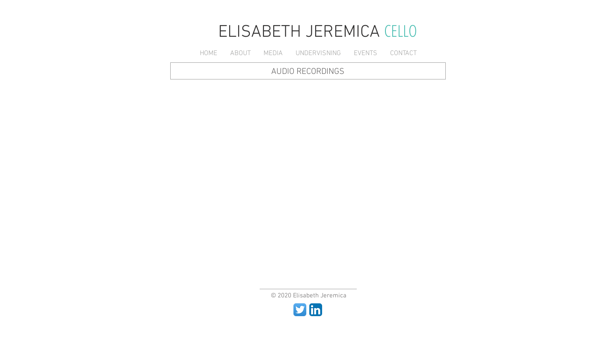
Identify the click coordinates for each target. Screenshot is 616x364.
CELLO (401, 30)
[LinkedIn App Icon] (316, 310)
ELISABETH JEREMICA (301, 32)
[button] (240, 54)
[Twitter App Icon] (300, 310)
